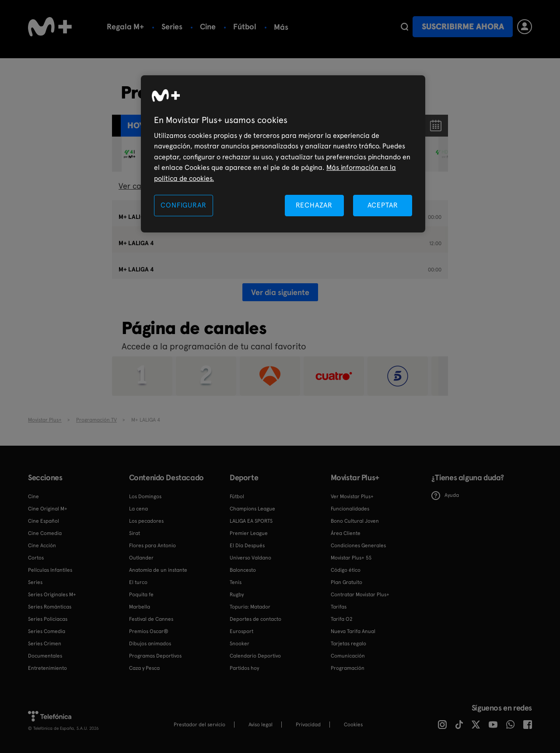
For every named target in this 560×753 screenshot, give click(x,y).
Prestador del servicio (199, 725)
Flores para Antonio (152, 545)
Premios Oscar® (149, 631)
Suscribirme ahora (463, 26)
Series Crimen (45, 644)
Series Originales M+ (52, 595)
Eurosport (241, 631)
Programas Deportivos (155, 656)
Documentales (45, 656)
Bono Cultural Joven (355, 521)
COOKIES (353, 725)
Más (375, 27)
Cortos (36, 558)
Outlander (141, 558)
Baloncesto (243, 570)
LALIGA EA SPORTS (251, 521)
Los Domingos (145, 496)
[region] (283, 154)
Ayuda (445, 496)
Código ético (346, 570)
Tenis (236, 582)
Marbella (140, 607)
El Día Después (247, 545)
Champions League (252, 509)
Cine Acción (42, 545)
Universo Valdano (250, 558)
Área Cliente (346, 533)
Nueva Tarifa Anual (353, 631)
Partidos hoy (244, 668)
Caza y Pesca (144, 668)
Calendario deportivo (312, 26)
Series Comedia (47, 631)
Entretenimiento (47, 668)
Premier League (249, 533)
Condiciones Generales (358, 545)
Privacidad (308, 725)
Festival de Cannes (151, 619)
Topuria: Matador (250, 607)
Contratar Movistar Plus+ (360, 595)
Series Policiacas (48, 619)
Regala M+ (125, 26)
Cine (208, 26)
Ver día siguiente (280, 292)
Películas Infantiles (50, 570)
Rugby (237, 595)
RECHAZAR (314, 205)
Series (172, 26)
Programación (348, 668)
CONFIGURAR (183, 205)
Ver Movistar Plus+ (352, 496)
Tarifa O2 (342, 619)
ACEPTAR (383, 205)
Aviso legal (261, 725)
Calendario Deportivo (255, 656)
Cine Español (44, 521)
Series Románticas (50, 607)
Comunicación (348, 656)
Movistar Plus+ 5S (351, 558)
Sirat (135, 533)
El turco (138, 582)
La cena (138, 509)
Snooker (240, 644)
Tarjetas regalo (348, 644)
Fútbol (245, 26)
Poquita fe (141, 595)
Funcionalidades (350, 509)
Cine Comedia (45, 533)
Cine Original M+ (48, 509)
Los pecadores (146, 521)
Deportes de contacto (255, 619)
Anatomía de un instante (158, 570)
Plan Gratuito (346, 582)
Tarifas (339, 607)
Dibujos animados (150, 644)
